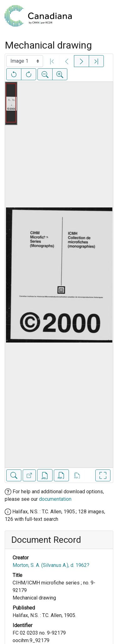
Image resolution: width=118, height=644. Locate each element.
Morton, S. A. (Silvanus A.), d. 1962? (51, 565)
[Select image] (25, 61)
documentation (55, 499)
